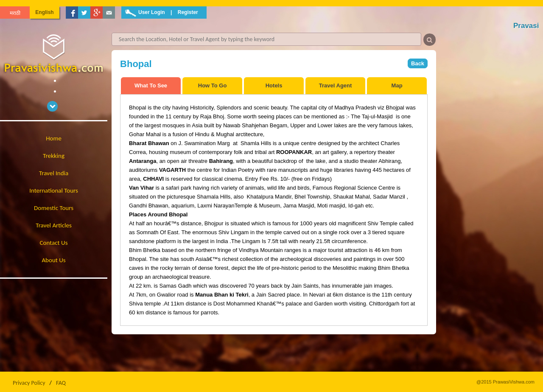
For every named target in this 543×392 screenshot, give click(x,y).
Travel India (54, 173)
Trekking (54, 156)
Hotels (274, 85)
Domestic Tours (54, 208)
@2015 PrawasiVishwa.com (505, 382)
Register (188, 12)
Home (54, 138)
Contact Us (54, 243)
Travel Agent (336, 85)
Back (418, 63)
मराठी (15, 13)
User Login (152, 12)
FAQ (61, 383)
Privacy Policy (29, 383)
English (44, 12)
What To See (151, 85)
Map (397, 85)
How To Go (213, 85)
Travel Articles (54, 225)
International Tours (54, 190)
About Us (53, 260)
